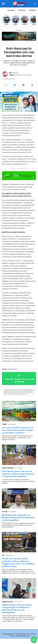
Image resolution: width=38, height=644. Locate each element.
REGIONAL (11, 10)
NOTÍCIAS (22, 10)
